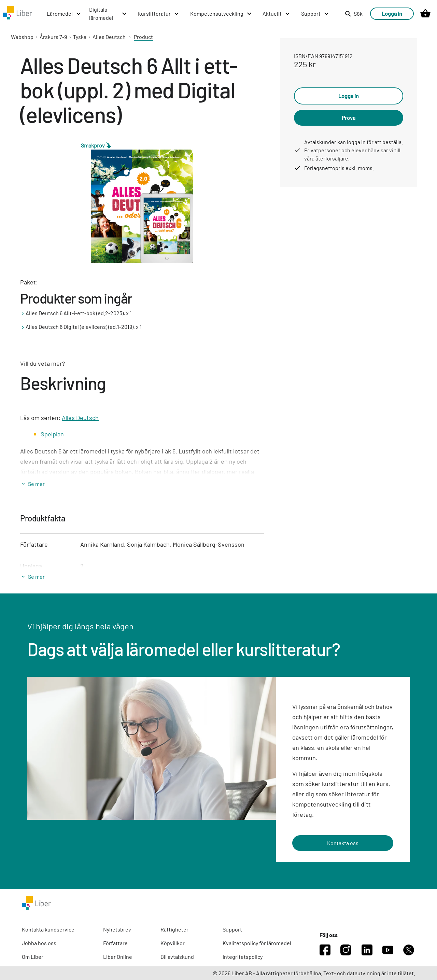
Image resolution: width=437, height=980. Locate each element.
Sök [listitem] (354, 13)
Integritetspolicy (243, 957)
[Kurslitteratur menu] (159, 14)
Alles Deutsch (109, 37)
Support (232, 929)
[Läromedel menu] (64, 14)
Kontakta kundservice (48, 929)
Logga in (392, 13)
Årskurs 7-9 (53, 37)
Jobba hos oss (39, 943)
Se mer (36, 484)
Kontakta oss (343, 843)
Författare (115, 943)
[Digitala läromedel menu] (108, 14)
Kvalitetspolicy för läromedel (257, 943)
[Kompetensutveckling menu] (221, 14)
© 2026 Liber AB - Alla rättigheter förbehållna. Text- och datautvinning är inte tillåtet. (314, 973)
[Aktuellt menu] (277, 14)
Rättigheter (174, 929)
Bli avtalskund (177, 957)
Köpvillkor (173, 943)
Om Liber (33, 957)
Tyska (80, 37)
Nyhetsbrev (117, 929)
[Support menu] (315, 14)
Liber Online (118, 957)
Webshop (22, 37)
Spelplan (52, 434)
